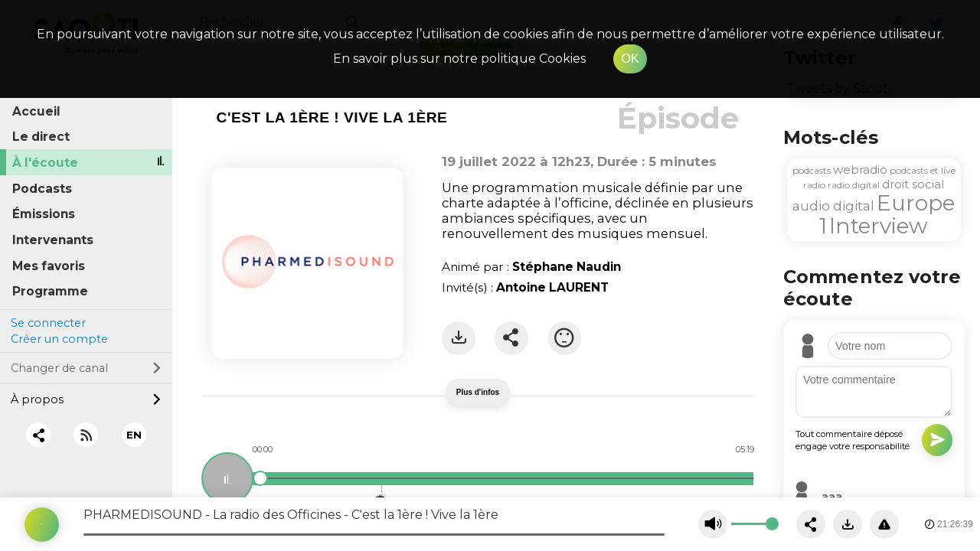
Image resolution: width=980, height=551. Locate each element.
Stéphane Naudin (567, 267)
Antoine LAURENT (552, 287)
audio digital (833, 206)
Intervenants (53, 240)
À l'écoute (45, 163)
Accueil (36, 111)
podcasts (812, 170)
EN (134, 435)
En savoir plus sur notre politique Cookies (459, 59)
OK (630, 59)
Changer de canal (86, 368)
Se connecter (48, 323)
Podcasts (42, 189)
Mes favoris (49, 266)
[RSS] (86, 435)
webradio (860, 170)
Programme (50, 291)
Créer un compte (59, 339)
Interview (879, 226)
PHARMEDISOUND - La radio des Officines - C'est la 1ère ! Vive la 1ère (291, 515)
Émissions (44, 214)
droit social (913, 184)
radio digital (854, 185)
